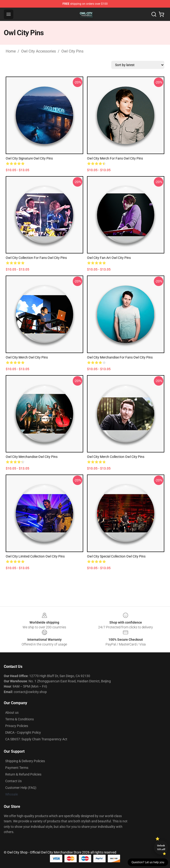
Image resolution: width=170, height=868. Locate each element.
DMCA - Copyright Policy (23, 732)
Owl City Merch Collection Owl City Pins (116, 457)
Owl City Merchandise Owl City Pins (32, 457)
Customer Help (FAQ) (21, 788)
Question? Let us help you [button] (148, 862)
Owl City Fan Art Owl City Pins (109, 258)
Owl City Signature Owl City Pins (29, 158)
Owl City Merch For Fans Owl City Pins (115, 158)
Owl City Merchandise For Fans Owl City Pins (120, 357)
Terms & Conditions (19, 719)
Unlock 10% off (161, 847)
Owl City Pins (72, 51)
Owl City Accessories (39, 51)
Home (11, 51)
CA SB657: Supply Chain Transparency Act (36, 739)
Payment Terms (17, 768)
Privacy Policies (17, 726)
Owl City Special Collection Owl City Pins (116, 556)
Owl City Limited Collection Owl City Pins (35, 556)
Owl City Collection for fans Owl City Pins (36, 258)
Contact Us (13, 781)
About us (12, 713)
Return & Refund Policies (23, 774)
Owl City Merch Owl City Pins (27, 357)
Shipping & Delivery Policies (25, 761)
